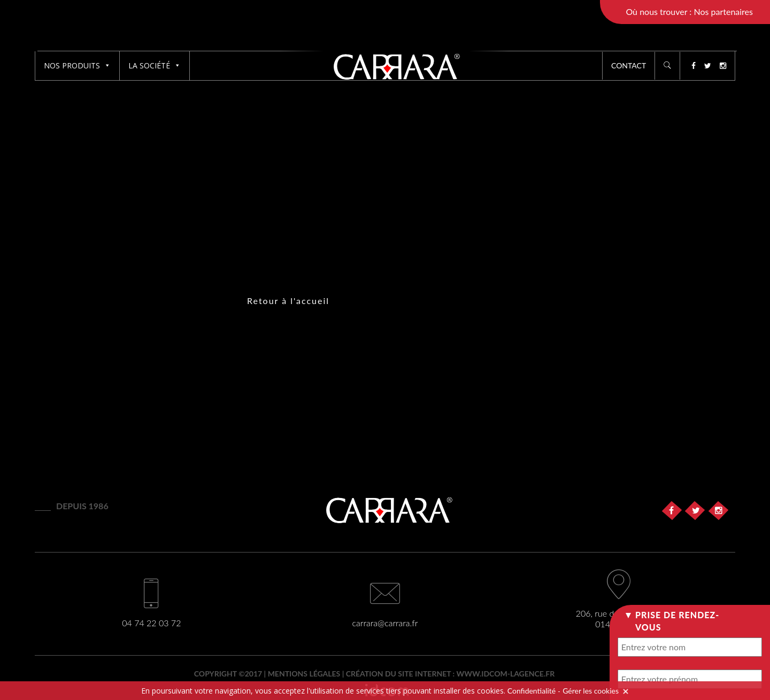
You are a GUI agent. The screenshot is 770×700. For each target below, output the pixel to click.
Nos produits (77, 65)
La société (155, 65)
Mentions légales (304, 674)
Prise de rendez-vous (677, 621)
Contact (629, 65)
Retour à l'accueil (288, 301)
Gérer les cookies (591, 691)
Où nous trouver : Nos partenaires (689, 11)
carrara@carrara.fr (385, 623)
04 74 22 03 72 (151, 623)
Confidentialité (532, 691)
